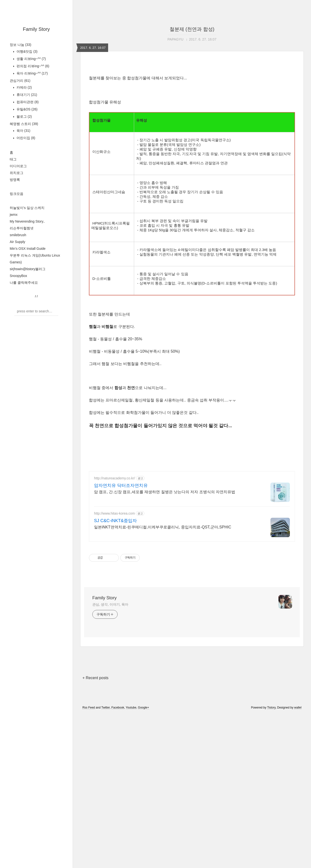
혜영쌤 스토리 (24, 124)
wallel (298, 861)
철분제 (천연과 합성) (192, 29)
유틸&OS (26, 109)
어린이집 (25, 138)
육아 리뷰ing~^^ (32, 73)
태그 (13, 159)
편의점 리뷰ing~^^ (32, 66)
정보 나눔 (21, 45)
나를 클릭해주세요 (24, 283)
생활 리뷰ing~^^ (31, 59)
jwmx (14, 215)
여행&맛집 (26, 51)
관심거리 (20, 81)
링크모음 (17, 194)
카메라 (24, 87)
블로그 (24, 117)
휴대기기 (26, 95)
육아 (23, 131)
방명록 (15, 180)
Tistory (271, 861)
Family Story (36, 29)
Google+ (144, 861)
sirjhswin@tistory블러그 (28, 269)
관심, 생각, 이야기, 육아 (110, 758)
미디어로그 (18, 166)
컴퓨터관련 (27, 102)
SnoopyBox (18, 276)
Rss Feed (89, 861)
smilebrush (18, 235)
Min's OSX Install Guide (28, 249)
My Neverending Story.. (27, 221)
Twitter (106, 861)
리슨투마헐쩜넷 (22, 228)
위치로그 (17, 173)
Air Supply (17, 242)
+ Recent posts (95, 832)
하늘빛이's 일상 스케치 (27, 208)
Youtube (131, 861)
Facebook (118, 861)
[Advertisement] (192, 102)
